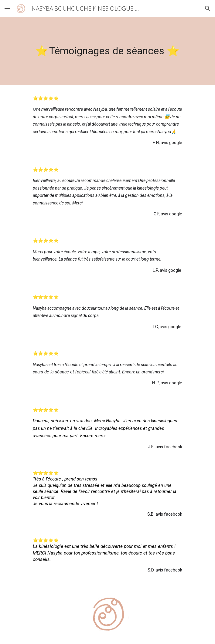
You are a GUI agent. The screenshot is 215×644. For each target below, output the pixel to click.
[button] (7, 8)
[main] (107, 51)
